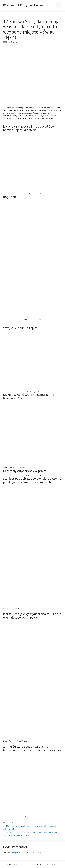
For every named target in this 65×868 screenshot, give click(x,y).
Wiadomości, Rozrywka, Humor (23, 5)
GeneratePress (52, 865)
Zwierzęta (10, 823)
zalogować (16, 853)
